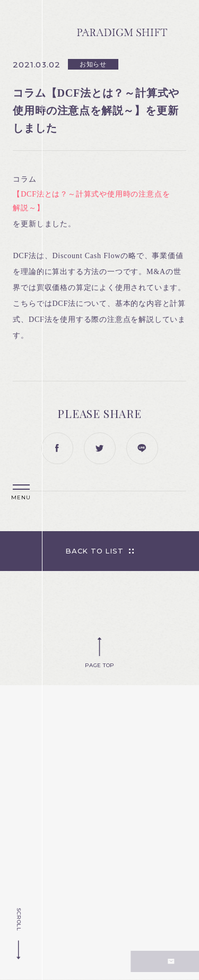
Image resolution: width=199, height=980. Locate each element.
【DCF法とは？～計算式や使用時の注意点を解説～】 (91, 201)
